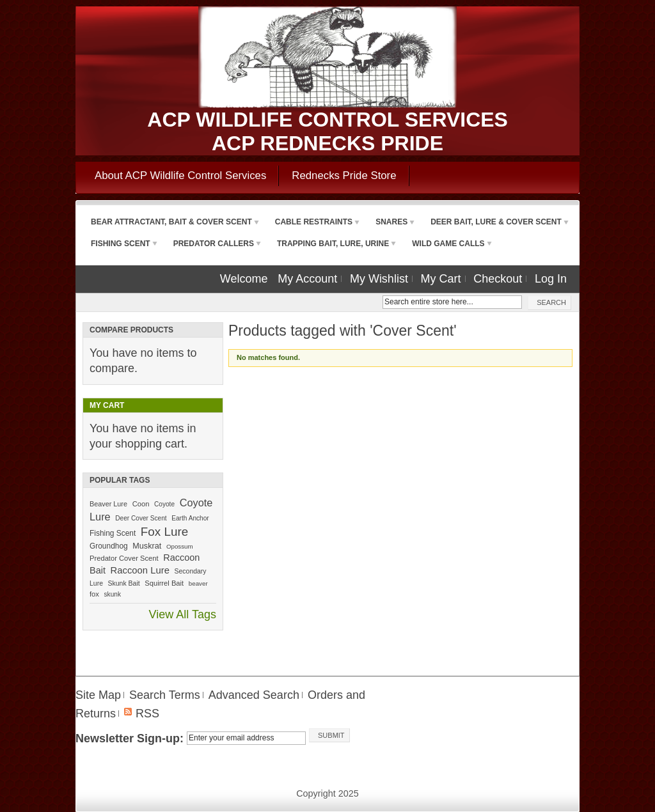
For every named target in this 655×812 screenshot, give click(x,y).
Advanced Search (254, 695)
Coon (141, 504)
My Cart (441, 279)
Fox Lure (164, 532)
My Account (307, 279)
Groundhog (109, 546)
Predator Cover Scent (124, 558)
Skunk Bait (124, 583)
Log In (551, 279)
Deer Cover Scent (141, 518)
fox (94, 594)
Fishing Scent (113, 533)
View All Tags (183, 614)
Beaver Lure (108, 504)
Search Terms (165, 695)
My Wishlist (379, 279)
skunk (113, 594)
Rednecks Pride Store (344, 176)
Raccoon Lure (140, 570)
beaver (198, 583)
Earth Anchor (190, 518)
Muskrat (147, 546)
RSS (147, 714)
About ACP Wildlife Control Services (180, 176)
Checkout (498, 279)
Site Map (98, 695)
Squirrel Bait (164, 583)
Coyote (164, 504)
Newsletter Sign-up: (130, 738)
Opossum (180, 546)
